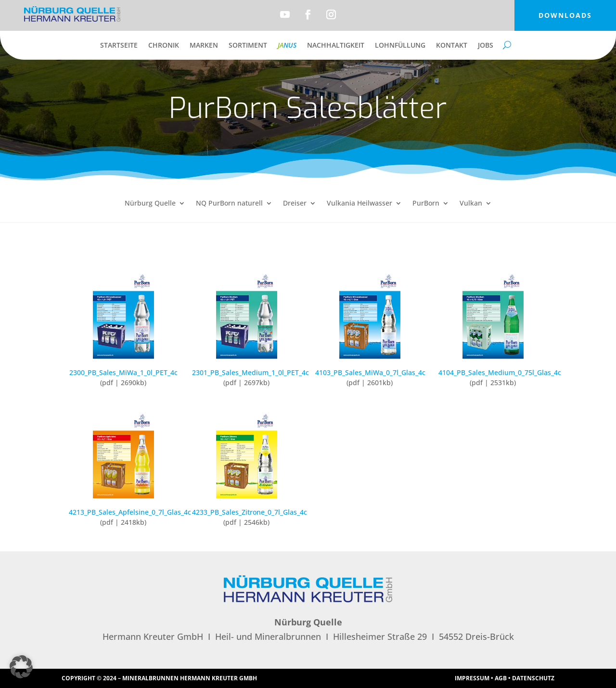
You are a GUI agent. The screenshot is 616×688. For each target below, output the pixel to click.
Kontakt (452, 46)
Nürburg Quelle (150, 204)
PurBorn (426, 204)
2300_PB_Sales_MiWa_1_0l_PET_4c (123, 372)
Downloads (565, 15)
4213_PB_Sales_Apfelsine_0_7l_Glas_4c (130, 512)
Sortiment (248, 46)
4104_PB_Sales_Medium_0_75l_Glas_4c (500, 372)
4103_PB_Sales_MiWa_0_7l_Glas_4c (370, 372)
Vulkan (471, 204)
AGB (501, 678)
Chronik (164, 46)
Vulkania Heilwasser (359, 204)
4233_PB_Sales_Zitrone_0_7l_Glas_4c (250, 512)
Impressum (472, 678)
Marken (204, 46)
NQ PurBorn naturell (229, 204)
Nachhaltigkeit (336, 46)
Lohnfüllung (400, 46)
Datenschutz (533, 678)
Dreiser (295, 204)
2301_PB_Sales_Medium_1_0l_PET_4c (250, 372)
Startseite (119, 46)
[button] (21, 667)
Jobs (486, 46)
